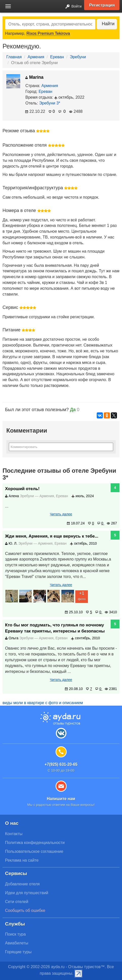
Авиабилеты (17, 943)
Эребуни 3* (50, 103)
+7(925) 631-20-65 (61, 764)
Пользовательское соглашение (34, 851)
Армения (36, 57)
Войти (72, 7)
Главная (14, 57)
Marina (34, 77)
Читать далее (61, 514)
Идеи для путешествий (27, 893)
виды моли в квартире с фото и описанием (43, 703)
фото (82, 596)
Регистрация (102, 5)
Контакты (14, 834)
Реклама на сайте (22, 860)
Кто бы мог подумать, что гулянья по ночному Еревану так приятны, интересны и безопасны (55, 628)
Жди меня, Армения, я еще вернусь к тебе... (52, 536)
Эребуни (78, 57)
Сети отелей (17, 902)
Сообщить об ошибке (25, 910)
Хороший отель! (22, 489)
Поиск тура (15, 934)
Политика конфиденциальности (35, 843)
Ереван (57, 57)
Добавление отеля (22, 884)
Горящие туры (18, 952)
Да (73, 410)
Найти (108, 24)
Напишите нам (61, 799)
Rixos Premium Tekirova (48, 33)
